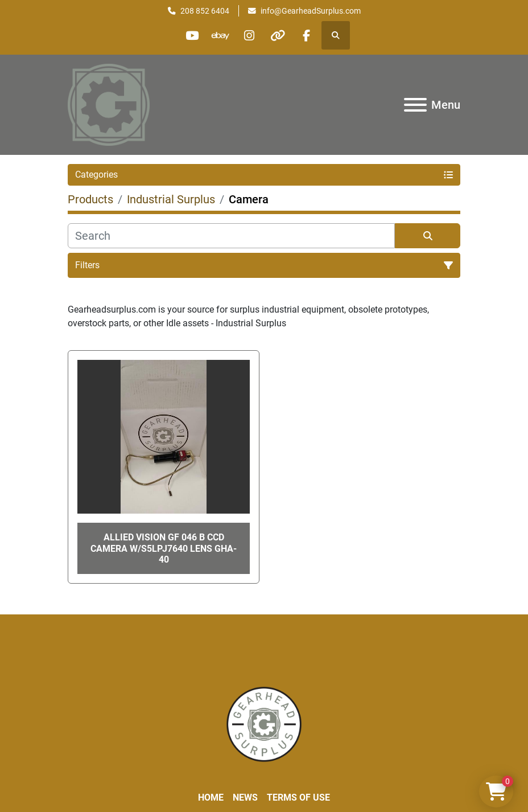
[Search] (231, 236)
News (245, 797)
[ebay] (220, 35)
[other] (278, 35)
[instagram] (249, 35)
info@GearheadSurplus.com (311, 11)
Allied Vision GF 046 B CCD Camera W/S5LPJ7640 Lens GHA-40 (164, 548)
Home (211, 797)
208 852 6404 (205, 11)
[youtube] (191, 35)
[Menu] (415, 105)
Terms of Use (298, 797)
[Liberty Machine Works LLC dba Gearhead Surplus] (264, 723)
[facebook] (307, 35)
